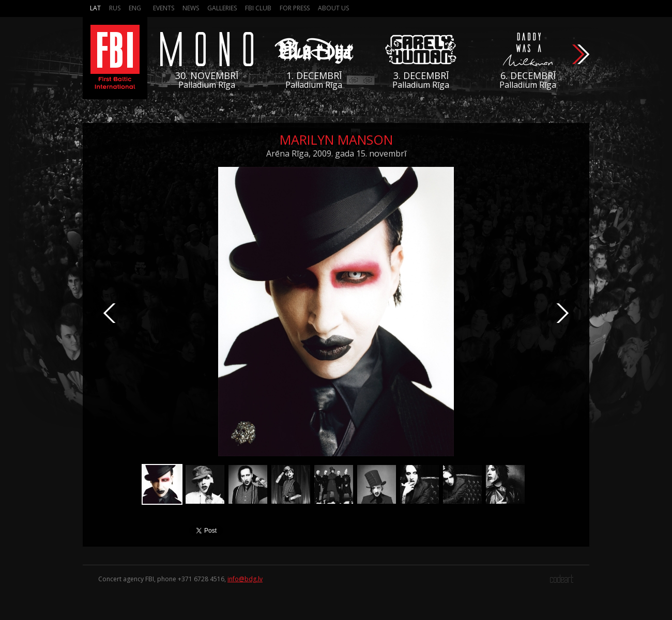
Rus (115, 8)
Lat (95, 8)
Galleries (222, 8)
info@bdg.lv (245, 579)
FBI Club (258, 8)
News (191, 8)
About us (333, 8)
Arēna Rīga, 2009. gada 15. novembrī (336, 153)
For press (295, 8)
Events (164, 8)
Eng (135, 8)
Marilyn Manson (336, 139)
